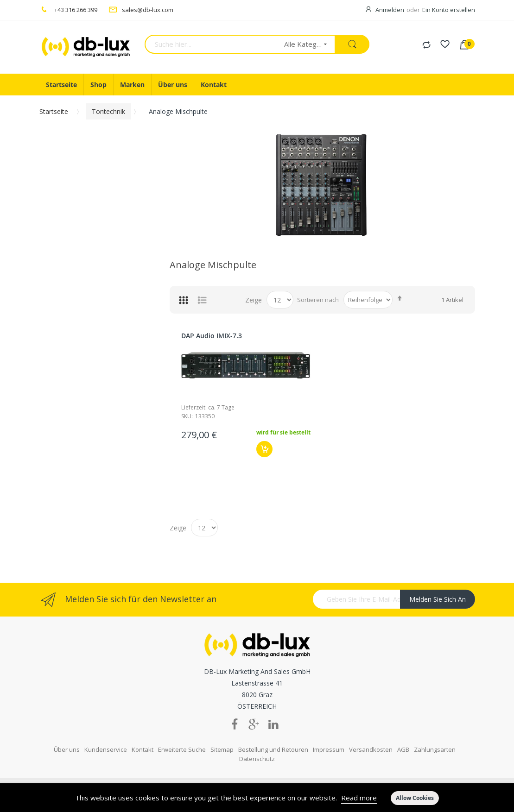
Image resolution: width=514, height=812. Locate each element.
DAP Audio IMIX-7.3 (212, 336)
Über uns (67, 749)
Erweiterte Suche (182, 749)
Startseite (54, 111)
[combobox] (211, 44)
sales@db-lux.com (148, 10)
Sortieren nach (318, 300)
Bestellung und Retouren (273, 749)
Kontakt (143, 749)
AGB (403, 749)
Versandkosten (371, 749)
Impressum (329, 749)
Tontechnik (108, 111)
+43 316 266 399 (76, 10)
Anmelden (390, 10)
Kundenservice (106, 749)
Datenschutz (257, 759)
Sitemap (222, 749)
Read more (359, 798)
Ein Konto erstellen (449, 10)
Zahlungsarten (435, 749)
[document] (257, 798)
